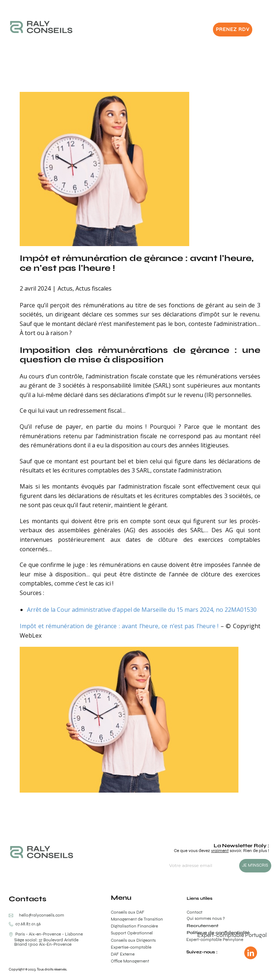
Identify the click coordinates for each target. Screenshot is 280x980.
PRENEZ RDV (233, 29)
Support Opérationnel (132, 933)
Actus (65, 288)
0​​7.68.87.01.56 (25, 924)
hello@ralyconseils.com (42, 915)
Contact (195, 912)
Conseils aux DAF (128, 912)
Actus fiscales (94, 288)
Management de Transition (137, 919)
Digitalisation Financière (134, 926)
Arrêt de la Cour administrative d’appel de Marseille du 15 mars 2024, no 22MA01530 (142, 610)
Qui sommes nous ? (206, 918)
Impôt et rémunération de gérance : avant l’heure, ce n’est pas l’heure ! (137, 263)
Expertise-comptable (131, 947)
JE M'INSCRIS (255, 865)
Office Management (130, 961)
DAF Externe (123, 954)
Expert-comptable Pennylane (215, 940)
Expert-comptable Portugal (232, 935)
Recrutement (203, 926)
